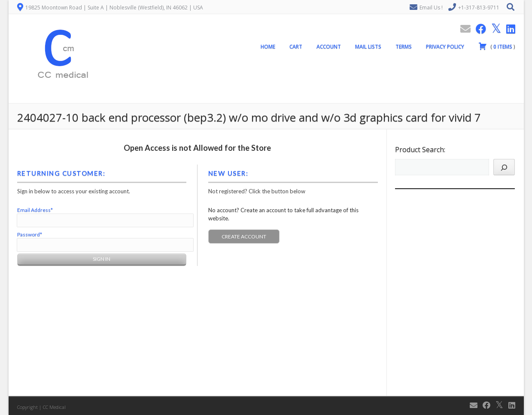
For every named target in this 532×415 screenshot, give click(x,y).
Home (268, 47)
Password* (30, 234)
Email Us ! (431, 8)
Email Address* (35, 210)
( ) (497, 46)
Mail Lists (368, 47)
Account (329, 47)
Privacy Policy (445, 47)
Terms (404, 47)
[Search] (504, 167)
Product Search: (420, 150)
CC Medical (54, 407)
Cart (296, 47)
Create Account (244, 236)
